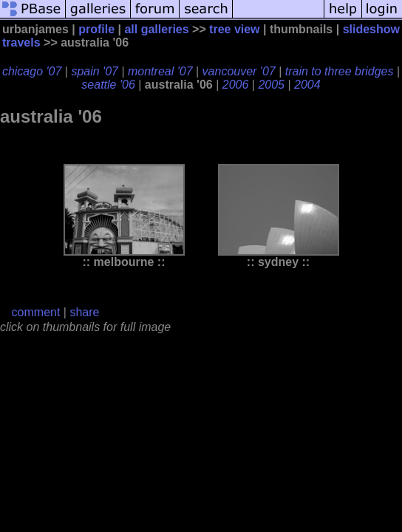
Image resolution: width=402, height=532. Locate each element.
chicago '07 (32, 71)
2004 (307, 85)
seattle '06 (108, 85)
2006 (236, 85)
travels (21, 42)
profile (96, 29)
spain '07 (95, 71)
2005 (271, 85)
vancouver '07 (239, 71)
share (84, 312)
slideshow (371, 29)
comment (36, 312)
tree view (234, 29)
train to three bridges (340, 71)
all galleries (156, 29)
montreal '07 (160, 71)
